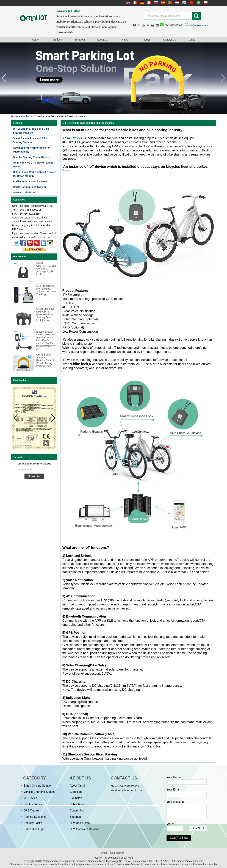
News (125, 40)
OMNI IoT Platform (24, 193)
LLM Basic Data (80, 823)
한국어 (184, 3)
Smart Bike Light (34, 829)
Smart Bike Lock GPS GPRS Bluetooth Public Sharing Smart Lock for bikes (45, 314)
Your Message (176, 802)
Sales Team (77, 804)
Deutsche (142, 3)
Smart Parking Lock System (30, 187)
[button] (223, 78)
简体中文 (191, 3)
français (134, 3)
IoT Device (30, 798)
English (127, 3)
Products (57, 40)
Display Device (33, 804)
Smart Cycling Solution (38, 786)
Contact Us (170, 40)
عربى (198, 3)
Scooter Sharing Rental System (32, 157)
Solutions (80, 40)
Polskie (205, 3)
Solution (25, 116)
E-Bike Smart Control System (30, 181)
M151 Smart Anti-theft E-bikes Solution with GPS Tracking (46, 290)
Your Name (174, 777)
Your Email (173, 790)
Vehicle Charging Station (39, 792)
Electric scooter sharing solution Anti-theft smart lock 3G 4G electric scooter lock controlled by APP (46, 340)
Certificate (76, 792)
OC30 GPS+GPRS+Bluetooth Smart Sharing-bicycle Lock (46, 269)
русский (156, 3)
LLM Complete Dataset (84, 829)
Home (35, 40)
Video (192, 40)
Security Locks (33, 823)
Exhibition (76, 798)
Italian (149, 3)
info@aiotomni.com (197, 25)
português (170, 3)
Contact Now (34, 249)
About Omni (77, 786)
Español (163, 3)
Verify (170, 824)
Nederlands (177, 3)
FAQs (147, 40)
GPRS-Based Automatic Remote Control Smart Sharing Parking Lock (45, 360)
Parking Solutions (35, 817)
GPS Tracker (32, 810)
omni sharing (117, 853)
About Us (102, 40)
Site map (75, 817)
